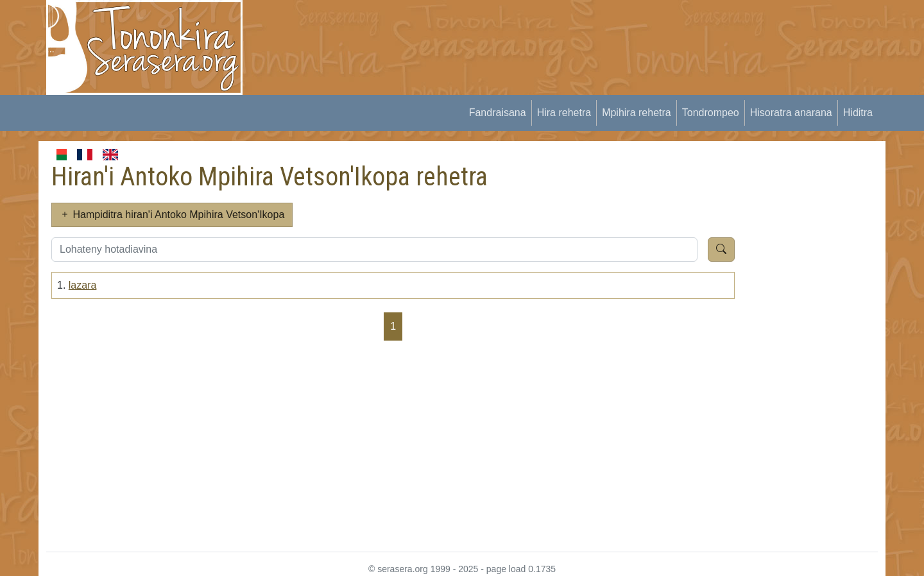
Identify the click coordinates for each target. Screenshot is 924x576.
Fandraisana (498, 113)
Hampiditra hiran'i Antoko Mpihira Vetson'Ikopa (172, 215)
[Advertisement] (492, 29)
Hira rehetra (564, 113)
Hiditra (858, 113)
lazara (83, 285)
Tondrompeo (711, 113)
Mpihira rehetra (637, 113)
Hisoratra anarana (791, 113)
